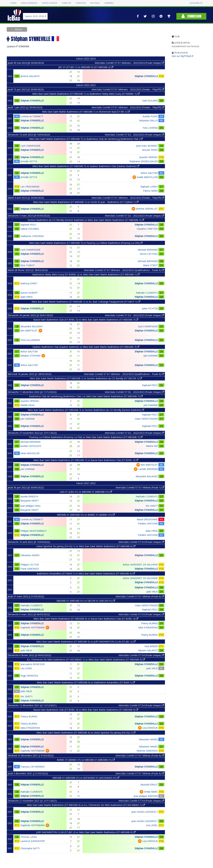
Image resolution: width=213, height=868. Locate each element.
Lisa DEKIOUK (150, 728)
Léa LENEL (26, 668)
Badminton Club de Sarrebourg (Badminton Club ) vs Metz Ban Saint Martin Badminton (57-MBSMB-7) (86, 396)
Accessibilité (196, 3)
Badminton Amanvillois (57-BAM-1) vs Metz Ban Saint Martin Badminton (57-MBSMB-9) (86, 573)
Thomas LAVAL (29, 837)
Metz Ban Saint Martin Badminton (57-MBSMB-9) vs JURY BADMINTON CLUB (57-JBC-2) (86, 642)
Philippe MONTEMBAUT (34, 531)
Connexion (191, 16)
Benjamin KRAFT (30, 501)
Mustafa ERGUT (149, 785)
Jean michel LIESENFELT (145, 812)
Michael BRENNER (148, 250)
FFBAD (13, 3)
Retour (18, 29)
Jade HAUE (152, 592)
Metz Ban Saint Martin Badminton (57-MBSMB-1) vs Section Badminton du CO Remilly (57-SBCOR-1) (86, 378)
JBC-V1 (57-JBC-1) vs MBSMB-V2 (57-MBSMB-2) (86, 67)
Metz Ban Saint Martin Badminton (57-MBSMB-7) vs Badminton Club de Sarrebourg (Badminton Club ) (86, 139)
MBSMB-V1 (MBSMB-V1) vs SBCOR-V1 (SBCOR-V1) (86, 601)
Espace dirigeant (29, 3)
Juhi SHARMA (151, 356)
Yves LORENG (150, 128)
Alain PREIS (27, 297)
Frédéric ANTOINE (148, 524)
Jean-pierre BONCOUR (33, 664)
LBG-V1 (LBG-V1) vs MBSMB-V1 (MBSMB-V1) (86, 492)
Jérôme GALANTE (30, 76)
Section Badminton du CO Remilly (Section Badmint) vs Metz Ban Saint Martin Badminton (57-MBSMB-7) (86, 220)
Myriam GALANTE (148, 650)
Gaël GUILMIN (150, 101)
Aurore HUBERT (29, 293)
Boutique (95, 3)
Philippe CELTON (30, 565)
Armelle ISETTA (29, 161)
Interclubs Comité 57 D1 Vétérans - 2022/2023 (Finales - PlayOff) (128, 89)
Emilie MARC (151, 792)
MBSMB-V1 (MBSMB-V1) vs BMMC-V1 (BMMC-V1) (86, 515)
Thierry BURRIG (149, 623)
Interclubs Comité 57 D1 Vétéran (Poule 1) (140, 487)
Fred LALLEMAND (30, 340)
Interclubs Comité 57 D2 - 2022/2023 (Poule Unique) (134, 135)
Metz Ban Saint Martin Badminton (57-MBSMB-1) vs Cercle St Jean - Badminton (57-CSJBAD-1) (86, 202)
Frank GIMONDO (30, 569)
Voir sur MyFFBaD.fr (183, 56)
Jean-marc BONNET (147, 146)
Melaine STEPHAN (30, 356)
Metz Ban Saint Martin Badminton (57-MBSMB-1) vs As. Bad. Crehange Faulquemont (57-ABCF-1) (86, 302)
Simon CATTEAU (149, 254)
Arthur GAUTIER (149, 173)
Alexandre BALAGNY (32, 326)
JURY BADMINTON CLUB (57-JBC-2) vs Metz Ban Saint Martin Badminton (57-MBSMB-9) (86, 832)
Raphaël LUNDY (149, 187)
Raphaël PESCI (28, 225)
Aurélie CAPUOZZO (31, 446)
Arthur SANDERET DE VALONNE (140, 565)
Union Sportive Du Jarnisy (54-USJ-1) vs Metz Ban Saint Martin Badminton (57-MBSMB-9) (86, 546)
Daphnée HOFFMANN (32, 627)
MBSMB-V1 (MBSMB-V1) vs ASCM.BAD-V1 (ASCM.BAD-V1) (86, 778)
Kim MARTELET (29, 331)
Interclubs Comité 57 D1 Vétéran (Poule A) (140, 596)
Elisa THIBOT (28, 265)
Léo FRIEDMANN (30, 187)
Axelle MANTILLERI (147, 177)
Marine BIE (152, 446)
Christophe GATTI (30, 848)
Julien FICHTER (150, 308)
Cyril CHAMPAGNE (30, 146)
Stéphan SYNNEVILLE (146, 76)
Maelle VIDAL (28, 405)
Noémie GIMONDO (147, 751)
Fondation (81, 3)
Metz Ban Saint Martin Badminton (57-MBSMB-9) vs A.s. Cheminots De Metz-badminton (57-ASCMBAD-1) (86, 805)
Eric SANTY (152, 506)
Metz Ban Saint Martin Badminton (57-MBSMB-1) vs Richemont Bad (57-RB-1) (86, 112)
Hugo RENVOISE (29, 676)
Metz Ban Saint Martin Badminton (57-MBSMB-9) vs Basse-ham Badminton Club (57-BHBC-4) (86, 619)
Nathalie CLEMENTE (147, 293)
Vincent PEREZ (150, 150)
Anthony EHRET (29, 283)
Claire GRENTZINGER (146, 419)
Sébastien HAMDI (30, 555)
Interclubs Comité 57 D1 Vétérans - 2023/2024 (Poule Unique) (129, 63)
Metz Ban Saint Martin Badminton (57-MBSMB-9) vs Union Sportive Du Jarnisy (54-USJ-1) (86, 733)
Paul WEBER (151, 646)
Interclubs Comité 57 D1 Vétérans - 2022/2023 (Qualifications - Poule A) (124, 270)
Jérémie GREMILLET (147, 209)
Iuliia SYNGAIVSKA (148, 627)
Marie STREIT (150, 265)
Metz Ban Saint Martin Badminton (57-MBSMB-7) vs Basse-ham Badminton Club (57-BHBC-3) (86, 460)
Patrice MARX (150, 191)
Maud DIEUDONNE (147, 519)
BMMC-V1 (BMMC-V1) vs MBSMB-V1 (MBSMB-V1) (86, 760)
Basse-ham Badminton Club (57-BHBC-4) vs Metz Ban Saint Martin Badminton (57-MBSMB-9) (86, 710)
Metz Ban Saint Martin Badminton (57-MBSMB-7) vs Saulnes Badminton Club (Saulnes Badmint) (86, 166)
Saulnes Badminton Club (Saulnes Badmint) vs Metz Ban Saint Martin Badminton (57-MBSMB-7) (86, 347)
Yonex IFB (66, 3)
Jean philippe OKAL (31, 506)
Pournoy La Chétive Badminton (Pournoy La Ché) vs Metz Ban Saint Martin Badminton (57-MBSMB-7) (86, 437)
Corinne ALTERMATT (32, 116)
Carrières (109, 3)
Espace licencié (50, 3)
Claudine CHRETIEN (147, 229)
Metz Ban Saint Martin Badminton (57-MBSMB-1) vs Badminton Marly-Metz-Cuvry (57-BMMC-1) (86, 94)
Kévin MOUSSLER (30, 453)
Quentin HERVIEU (148, 157)
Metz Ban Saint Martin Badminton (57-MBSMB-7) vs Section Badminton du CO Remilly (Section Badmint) (86, 410)
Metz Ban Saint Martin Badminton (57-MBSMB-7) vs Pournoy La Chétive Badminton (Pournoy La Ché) (86, 243)
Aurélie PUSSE (150, 116)
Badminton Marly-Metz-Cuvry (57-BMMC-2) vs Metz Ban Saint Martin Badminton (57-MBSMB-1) (86, 274)
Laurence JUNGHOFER (33, 841)
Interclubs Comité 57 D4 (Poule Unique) (141, 542)
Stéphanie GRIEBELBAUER (144, 161)
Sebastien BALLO (148, 120)
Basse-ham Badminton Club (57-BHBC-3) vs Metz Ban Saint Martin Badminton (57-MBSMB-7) (86, 320)
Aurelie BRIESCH (29, 496)
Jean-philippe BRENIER (146, 796)
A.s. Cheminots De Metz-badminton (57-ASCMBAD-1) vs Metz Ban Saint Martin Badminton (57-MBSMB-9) (86, 660)
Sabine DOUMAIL (30, 229)
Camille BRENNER (148, 469)
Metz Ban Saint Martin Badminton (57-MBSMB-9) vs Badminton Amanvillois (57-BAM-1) (86, 682)
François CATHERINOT (33, 767)
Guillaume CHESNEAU (32, 236)
